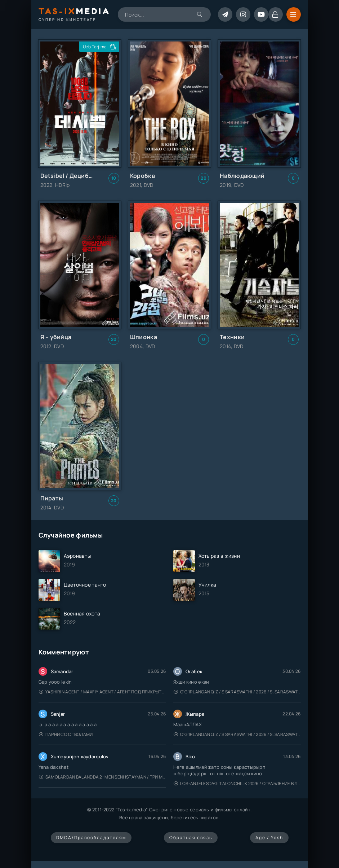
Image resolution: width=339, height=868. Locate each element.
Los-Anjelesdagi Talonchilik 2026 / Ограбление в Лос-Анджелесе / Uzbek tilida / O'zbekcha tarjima (237, 783)
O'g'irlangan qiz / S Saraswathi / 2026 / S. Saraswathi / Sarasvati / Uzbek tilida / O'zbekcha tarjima (237, 692)
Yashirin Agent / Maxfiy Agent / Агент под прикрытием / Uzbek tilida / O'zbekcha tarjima (102, 692)
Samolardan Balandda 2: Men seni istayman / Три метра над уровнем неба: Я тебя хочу (102, 777)
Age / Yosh (269, 838)
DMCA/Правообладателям (91, 838)
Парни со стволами (66, 734)
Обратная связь (191, 838)
